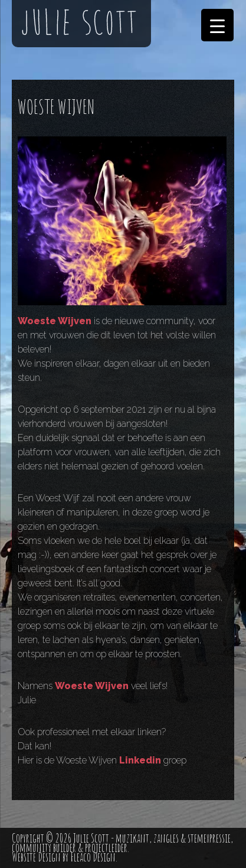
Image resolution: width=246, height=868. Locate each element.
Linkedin (140, 760)
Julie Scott (91, 838)
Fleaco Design (93, 857)
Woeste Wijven (55, 321)
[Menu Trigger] (217, 25)
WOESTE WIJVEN (56, 107)
